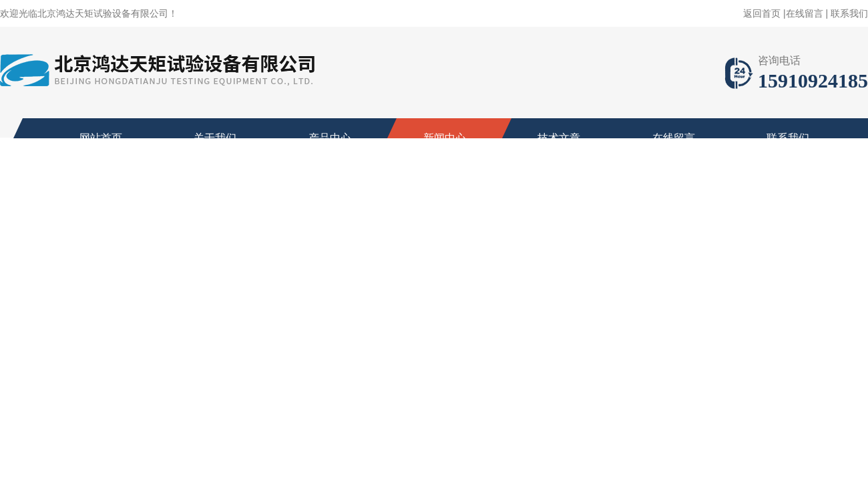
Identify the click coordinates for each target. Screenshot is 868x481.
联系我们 (849, 13)
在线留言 (805, 13)
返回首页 (762, 13)
